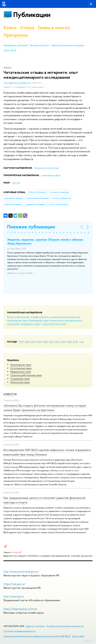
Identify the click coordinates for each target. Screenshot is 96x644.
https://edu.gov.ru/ (14, 584)
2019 (69, 342)
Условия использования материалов (65, 626)
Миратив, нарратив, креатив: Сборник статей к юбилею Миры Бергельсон (45, 241)
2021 (57, 342)
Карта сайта (78, 636)
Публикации (32, 15)
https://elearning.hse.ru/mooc (20, 609)
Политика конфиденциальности (19, 631)
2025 (33, 342)
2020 (63, 342)
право (38, 324)
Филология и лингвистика (46, 168)
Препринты (16, 35)
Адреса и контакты (35, 626)
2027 (22, 342)
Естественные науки (21, 368)
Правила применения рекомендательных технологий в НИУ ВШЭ (37, 636)
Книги (10, 28)
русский (16, 183)
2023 (45, 342)
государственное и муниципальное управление (55, 317)
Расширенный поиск (39, 45)
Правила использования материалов (67, 45)
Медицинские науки (21, 372)
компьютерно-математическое (66, 320)
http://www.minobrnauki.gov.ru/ (21, 572)
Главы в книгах (54, 28)
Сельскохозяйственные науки (26, 375)
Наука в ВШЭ (10, 50)
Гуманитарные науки (21, 365)
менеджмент (27, 324)
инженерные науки (39, 320)
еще (81, 342)
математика (13, 324)
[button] (8, 233)
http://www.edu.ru (14, 596)
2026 (27, 342)
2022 (51, 342)
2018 (75, 342)
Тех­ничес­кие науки (20, 382)
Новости (10, 394)
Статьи (27, 28)
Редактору (88, 641)
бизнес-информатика (18, 317)
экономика (61, 324)
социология (48, 324)
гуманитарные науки (17, 320)
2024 (39, 342)
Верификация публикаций (16, 45)
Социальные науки (20, 379)
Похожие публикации (31, 227)
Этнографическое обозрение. (18, 83)
